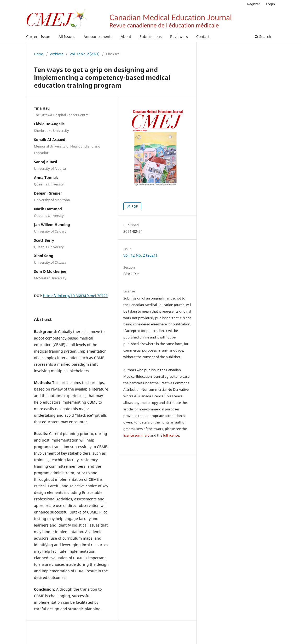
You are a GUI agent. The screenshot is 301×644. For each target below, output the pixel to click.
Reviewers (179, 36)
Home (39, 54)
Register (254, 4)
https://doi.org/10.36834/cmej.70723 (75, 296)
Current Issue (38, 36)
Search (263, 36)
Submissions (151, 36)
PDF (134, 206)
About (126, 36)
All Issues (67, 36)
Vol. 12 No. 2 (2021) (85, 54)
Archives (57, 54)
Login (270, 4)
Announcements (98, 36)
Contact (203, 36)
